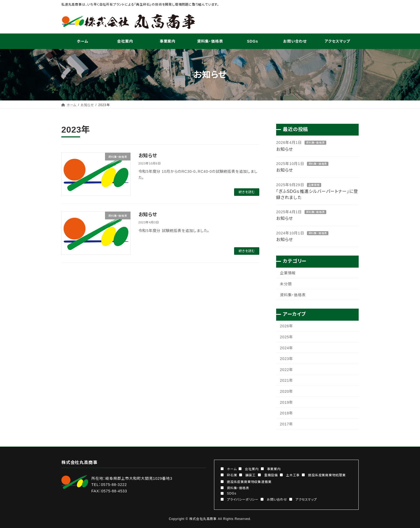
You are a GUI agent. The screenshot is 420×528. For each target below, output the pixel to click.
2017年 (286, 424)
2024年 (286, 348)
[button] (229, 469)
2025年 (286, 337)
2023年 (286, 359)
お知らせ (148, 156)
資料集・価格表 (315, 143)
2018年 (286, 413)
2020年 (286, 391)
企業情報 (314, 185)
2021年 (286, 381)
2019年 (286, 402)
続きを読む (247, 192)
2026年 (286, 326)
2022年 (286, 370)
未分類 (286, 284)
